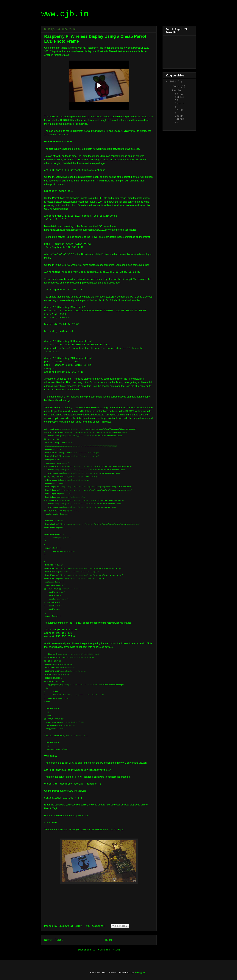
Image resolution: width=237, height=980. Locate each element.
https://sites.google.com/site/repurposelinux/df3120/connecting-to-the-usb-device (93, 230)
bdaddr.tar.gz (63, 400)
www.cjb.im (65, 14)
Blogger (140, 973)
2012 (174, 82)
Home (109, 940)
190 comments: (96, 926)
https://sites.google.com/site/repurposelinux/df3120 (117, 117)
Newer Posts (54, 940)
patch (120, 415)
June (177, 86)
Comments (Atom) (109, 950)
